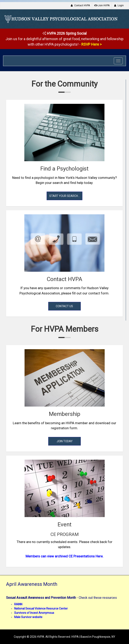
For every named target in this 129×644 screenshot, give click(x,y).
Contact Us (64, 306)
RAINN (18, 604)
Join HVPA (102, 5)
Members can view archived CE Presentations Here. (64, 556)
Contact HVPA (80, 5)
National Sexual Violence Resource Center (41, 609)
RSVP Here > (91, 44)
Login (119, 5)
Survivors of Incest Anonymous (34, 613)
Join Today (65, 441)
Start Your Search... (64, 196)
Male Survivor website (28, 617)
